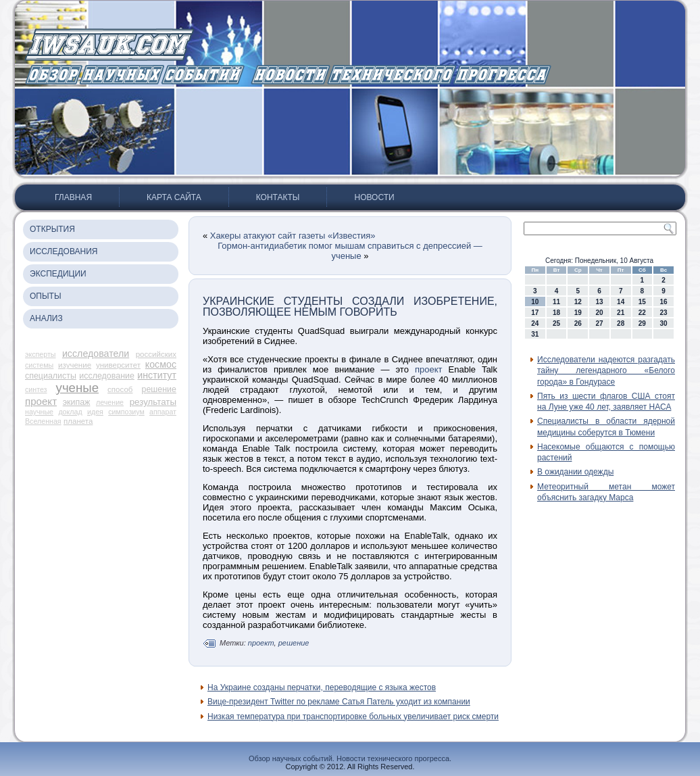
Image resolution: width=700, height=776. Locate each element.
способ (120, 389)
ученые (78, 388)
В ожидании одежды (575, 472)
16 (664, 302)
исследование (107, 376)
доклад (70, 412)
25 (556, 323)
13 (599, 302)
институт (157, 375)
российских (156, 354)
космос (161, 364)
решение (159, 389)
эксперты (40, 354)
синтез (36, 389)
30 (664, 323)
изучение (75, 365)
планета (78, 421)
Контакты (278, 197)
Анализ (46, 318)
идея (95, 412)
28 (621, 323)
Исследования (64, 251)
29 (642, 323)
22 (642, 313)
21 (621, 313)
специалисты (51, 376)
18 (556, 313)
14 (621, 302)
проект (41, 401)
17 (535, 313)
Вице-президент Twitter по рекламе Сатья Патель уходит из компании (339, 702)
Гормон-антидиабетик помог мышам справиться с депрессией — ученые (350, 251)
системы (39, 365)
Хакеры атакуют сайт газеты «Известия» (293, 236)
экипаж (77, 402)
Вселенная (43, 421)
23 (664, 313)
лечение (110, 402)
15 (642, 302)
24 (535, 323)
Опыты (46, 296)
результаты (153, 402)
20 (599, 313)
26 (578, 323)
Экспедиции (58, 274)
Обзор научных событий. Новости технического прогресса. (350, 758)
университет (118, 365)
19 (578, 313)
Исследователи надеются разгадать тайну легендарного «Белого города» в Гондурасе (606, 371)
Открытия (52, 229)
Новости (374, 197)
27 (599, 323)
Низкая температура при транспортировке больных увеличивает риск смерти (353, 717)
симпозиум (126, 412)
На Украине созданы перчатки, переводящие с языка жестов (322, 687)
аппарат (163, 412)
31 (535, 334)
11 (556, 302)
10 (535, 302)
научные (39, 412)
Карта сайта (174, 197)
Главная (73, 197)
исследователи (96, 354)
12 (578, 302)
